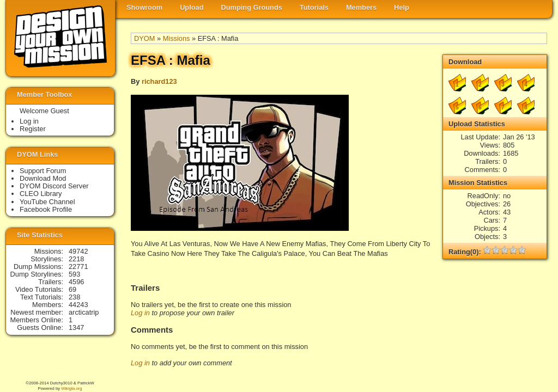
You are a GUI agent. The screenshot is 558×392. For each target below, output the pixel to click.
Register (33, 129)
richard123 (159, 81)
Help (402, 7)
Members (361, 7)
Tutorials (314, 7)
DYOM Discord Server (54, 186)
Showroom (144, 7)
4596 (76, 282)
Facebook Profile (46, 209)
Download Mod (43, 178)
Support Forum (43, 171)
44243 (78, 305)
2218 (76, 259)
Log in (140, 313)
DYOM (144, 38)
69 (72, 289)
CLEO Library (41, 194)
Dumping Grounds (252, 7)
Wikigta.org (71, 388)
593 (74, 274)
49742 (78, 251)
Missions (177, 38)
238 (74, 297)
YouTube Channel (47, 202)
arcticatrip (84, 312)
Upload (192, 7)
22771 (78, 267)
